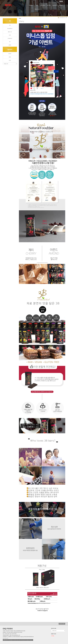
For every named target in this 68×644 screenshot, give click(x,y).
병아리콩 (10, 54)
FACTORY (49, 5)
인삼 (10, 25)
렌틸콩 (10, 57)
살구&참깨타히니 (10, 29)
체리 (10, 42)
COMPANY (31, 5)
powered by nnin (5, 638)
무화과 (10, 35)
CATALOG (61, 5)
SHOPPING (55, 5)
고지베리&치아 (10, 38)
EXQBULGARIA (62, 624)
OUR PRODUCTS (37, 6)
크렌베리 (10, 45)
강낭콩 (10, 60)
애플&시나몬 (10, 32)
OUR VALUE (43, 5)
